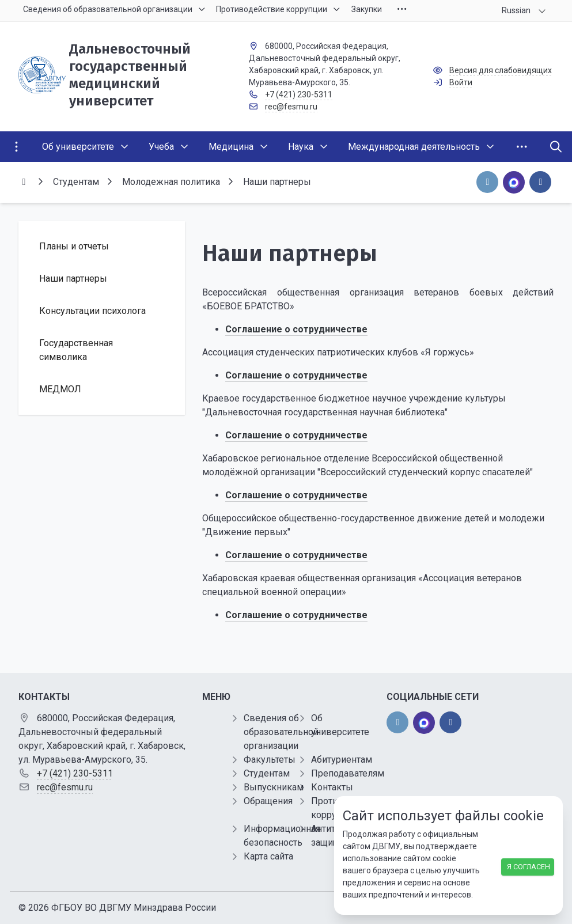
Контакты (332, 787)
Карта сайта (268, 856)
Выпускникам (274, 787)
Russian (516, 10)
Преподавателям (348, 773)
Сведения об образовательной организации (281, 732)
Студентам (267, 773)
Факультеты (270, 760)
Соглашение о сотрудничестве (296, 615)
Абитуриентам (342, 760)
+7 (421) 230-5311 (299, 94)
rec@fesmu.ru (291, 107)
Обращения (268, 801)
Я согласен (529, 867)
